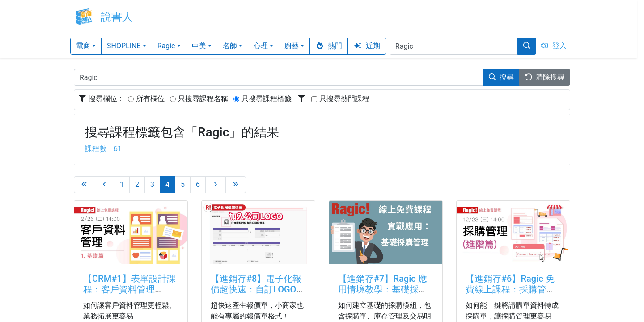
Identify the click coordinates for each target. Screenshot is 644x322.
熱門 (329, 46)
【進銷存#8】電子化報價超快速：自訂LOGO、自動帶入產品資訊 (258, 289)
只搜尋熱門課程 (344, 99)
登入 (553, 46)
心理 (261, 46)
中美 (199, 46)
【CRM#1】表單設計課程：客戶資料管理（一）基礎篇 (129, 289)
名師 (230, 46)
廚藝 (292, 46)
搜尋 (501, 77)
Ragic (166, 46)
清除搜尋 (545, 77)
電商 (83, 46)
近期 (367, 46)
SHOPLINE (124, 46)
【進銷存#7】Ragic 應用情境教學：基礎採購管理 (383, 289)
